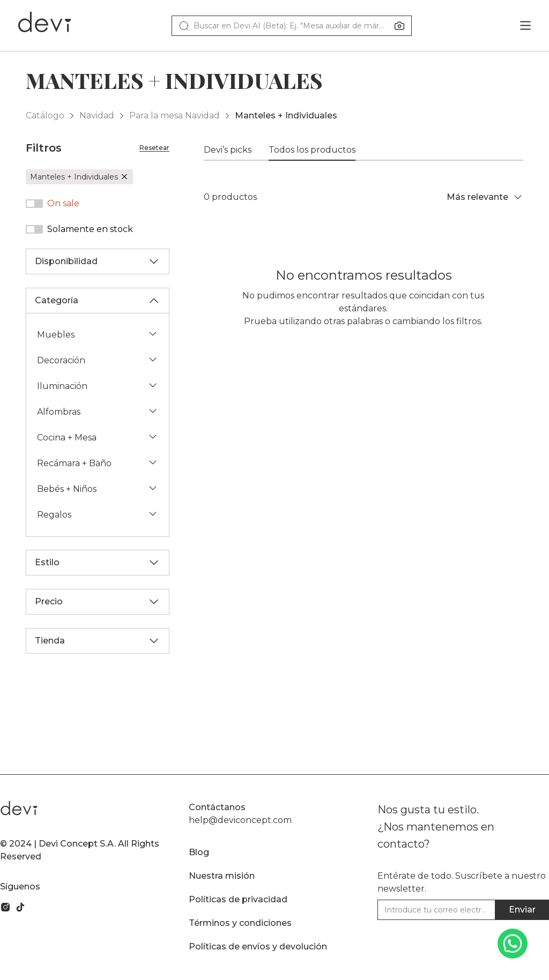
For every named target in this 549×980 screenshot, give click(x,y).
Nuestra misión (222, 876)
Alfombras (98, 411)
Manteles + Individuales (286, 115)
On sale (63, 203)
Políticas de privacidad (238, 899)
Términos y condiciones (240, 923)
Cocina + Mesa (98, 437)
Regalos (98, 514)
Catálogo (45, 115)
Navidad (97, 115)
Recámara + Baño (98, 463)
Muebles (98, 334)
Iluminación (98, 386)
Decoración (98, 360)
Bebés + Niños (98, 488)
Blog (199, 852)
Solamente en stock (90, 229)
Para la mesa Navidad (175, 115)
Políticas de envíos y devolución (258, 947)
